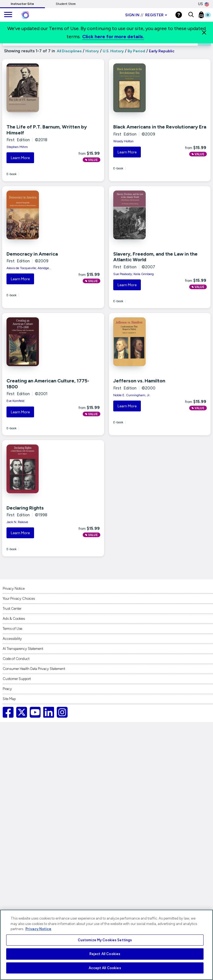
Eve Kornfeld (15, 401)
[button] (191, 15)
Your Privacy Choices (19, 599)
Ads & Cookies (14, 619)
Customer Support (17, 679)
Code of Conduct (16, 659)
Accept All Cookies (105, 968)
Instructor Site (22, 4)
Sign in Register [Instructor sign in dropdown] (146, 15)
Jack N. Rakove (17, 522)
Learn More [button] (20, 158)
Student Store (66, 4)
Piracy (7, 689)
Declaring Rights (25, 508)
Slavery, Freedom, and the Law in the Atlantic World (155, 257)
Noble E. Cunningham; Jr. (132, 395)
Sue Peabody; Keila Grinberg (134, 274)
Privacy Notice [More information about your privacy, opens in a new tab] (38, 929)
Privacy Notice (14, 589)
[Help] (179, 15)
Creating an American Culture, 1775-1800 (48, 384)
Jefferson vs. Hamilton (139, 381)
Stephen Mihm (17, 147)
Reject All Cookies (105, 954)
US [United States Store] (204, 4)
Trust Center (12, 609)
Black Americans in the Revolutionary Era (160, 127)
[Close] (204, 33)
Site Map (9, 699)
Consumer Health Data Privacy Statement (34, 669)
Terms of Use (12, 629)
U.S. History (113, 51)
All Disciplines (69, 51)
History (92, 51)
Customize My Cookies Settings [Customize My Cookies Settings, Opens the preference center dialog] (105, 940)
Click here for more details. (113, 37)
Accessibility (12, 639)
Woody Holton (123, 141)
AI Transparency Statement (23, 649)
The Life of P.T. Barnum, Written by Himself (47, 130)
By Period (136, 51)
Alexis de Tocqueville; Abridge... (29, 268)
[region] (106, 945)
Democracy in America (32, 254)
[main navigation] (8, 15)
